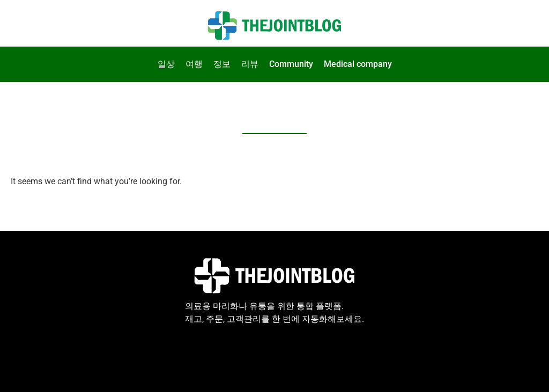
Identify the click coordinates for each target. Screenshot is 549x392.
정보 (222, 64)
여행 (194, 64)
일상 (166, 64)
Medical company (358, 64)
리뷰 (250, 64)
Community (291, 64)
